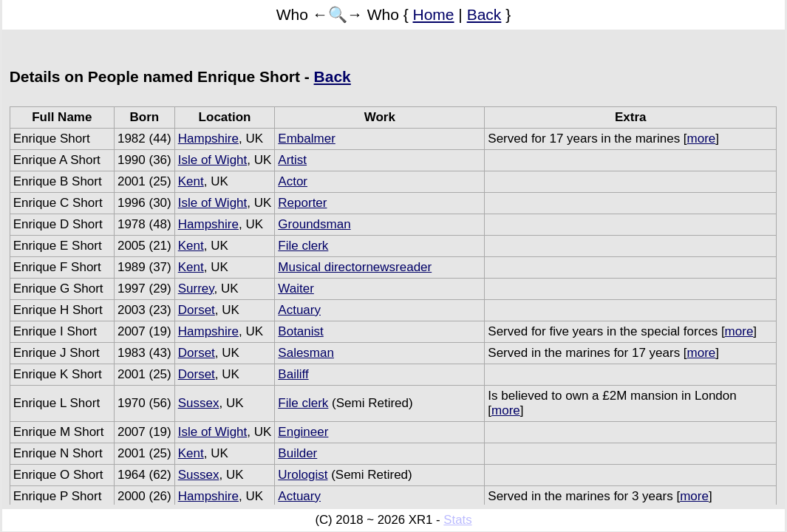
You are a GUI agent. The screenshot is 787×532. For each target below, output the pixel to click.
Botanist (300, 331)
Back (484, 14)
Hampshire (208, 139)
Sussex (199, 403)
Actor (293, 181)
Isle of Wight (213, 160)
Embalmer (306, 139)
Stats (457, 520)
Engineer (303, 432)
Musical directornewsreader (355, 267)
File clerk (303, 246)
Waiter (296, 289)
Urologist (303, 475)
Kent (191, 181)
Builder (297, 453)
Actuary (299, 310)
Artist (292, 160)
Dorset (197, 310)
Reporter (302, 203)
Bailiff (293, 374)
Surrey (196, 289)
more (702, 139)
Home (434, 14)
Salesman (306, 353)
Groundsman (314, 224)
